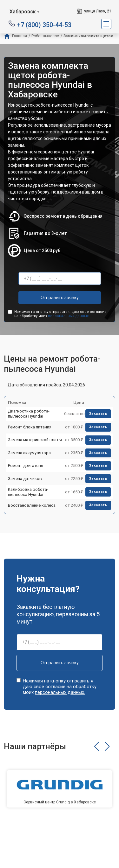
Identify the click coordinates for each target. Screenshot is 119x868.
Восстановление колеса (32, 505)
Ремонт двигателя (26, 466)
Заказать (98, 414)
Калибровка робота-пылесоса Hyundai (28, 492)
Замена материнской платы (35, 440)
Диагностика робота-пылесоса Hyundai (29, 414)
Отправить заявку (60, 298)
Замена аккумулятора (29, 453)
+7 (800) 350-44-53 (44, 24)
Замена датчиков (25, 479)
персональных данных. (69, 316)
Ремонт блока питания (30, 427)
